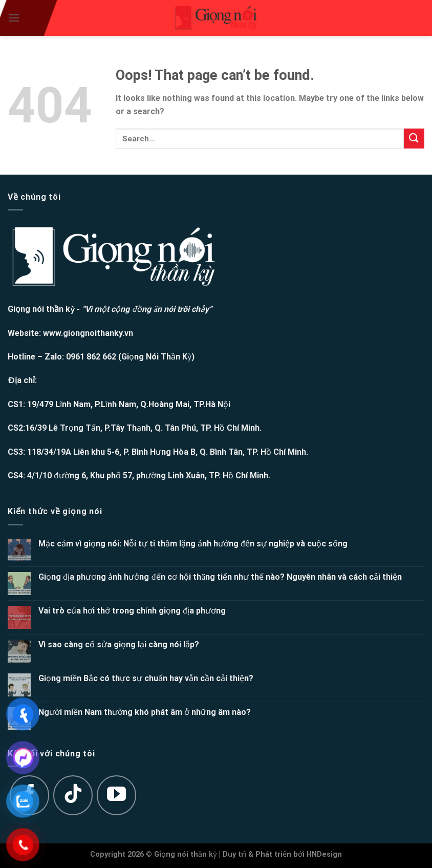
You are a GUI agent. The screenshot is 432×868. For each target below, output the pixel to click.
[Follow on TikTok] (73, 795)
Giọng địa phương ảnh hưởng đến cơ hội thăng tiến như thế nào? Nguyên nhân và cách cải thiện (220, 577)
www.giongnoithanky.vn (88, 333)
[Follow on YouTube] (117, 795)
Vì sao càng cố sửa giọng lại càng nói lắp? (119, 644)
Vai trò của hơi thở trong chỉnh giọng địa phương (132, 611)
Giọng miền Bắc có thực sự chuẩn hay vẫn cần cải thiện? (146, 678)
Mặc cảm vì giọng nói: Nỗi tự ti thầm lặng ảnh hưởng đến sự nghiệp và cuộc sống (193, 544)
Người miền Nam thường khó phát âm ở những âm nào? (145, 712)
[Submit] (414, 139)
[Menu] (14, 18)
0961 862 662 (91, 357)
